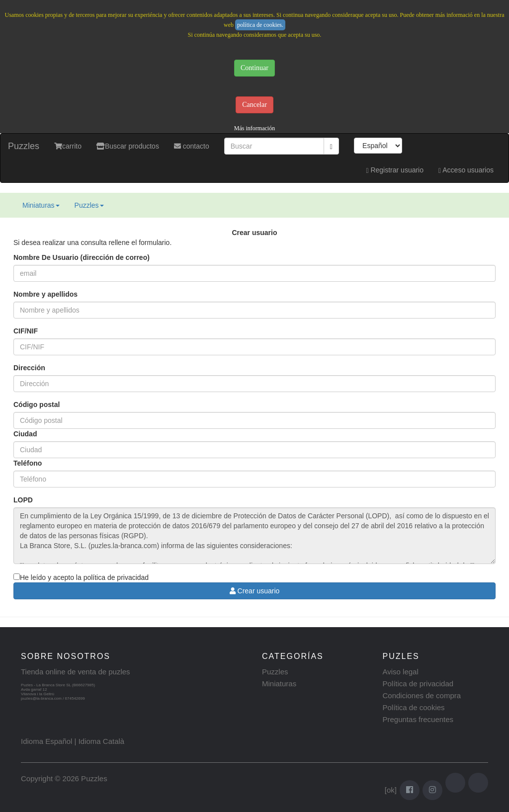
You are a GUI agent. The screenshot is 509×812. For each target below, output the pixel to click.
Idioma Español (46, 741)
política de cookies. (260, 25)
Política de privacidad (418, 684)
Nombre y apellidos (45, 294)
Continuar (254, 68)
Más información (254, 128)
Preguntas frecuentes (418, 719)
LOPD (23, 500)
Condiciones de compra (422, 695)
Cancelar (254, 105)
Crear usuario (255, 591)
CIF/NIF (26, 331)
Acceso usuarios (466, 170)
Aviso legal (401, 672)
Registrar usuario (395, 170)
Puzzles (24, 146)
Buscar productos (128, 146)
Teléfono (28, 463)
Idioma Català (102, 741)
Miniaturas (41, 205)
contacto (192, 146)
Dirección (29, 368)
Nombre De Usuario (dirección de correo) (82, 257)
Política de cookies (414, 707)
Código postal (37, 405)
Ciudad (25, 434)
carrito (68, 146)
